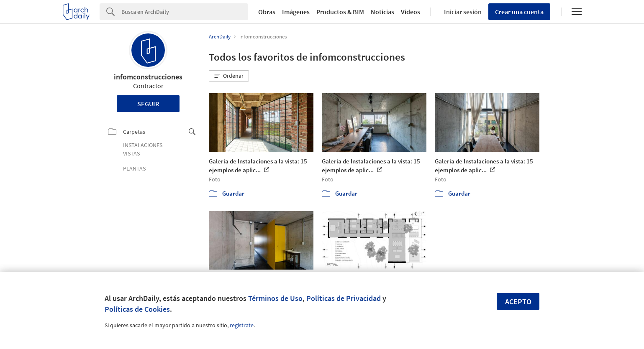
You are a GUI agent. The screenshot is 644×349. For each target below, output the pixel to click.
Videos (411, 12)
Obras (267, 12)
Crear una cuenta (519, 12)
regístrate (242, 325)
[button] (229, 76)
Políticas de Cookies (137, 309)
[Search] (185, 12)
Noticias (382, 12)
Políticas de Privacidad (344, 298)
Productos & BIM (340, 12)
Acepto (518, 302)
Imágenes (296, 12)
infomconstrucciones (148, 77)
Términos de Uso (275, 298)
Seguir (148, 104)
